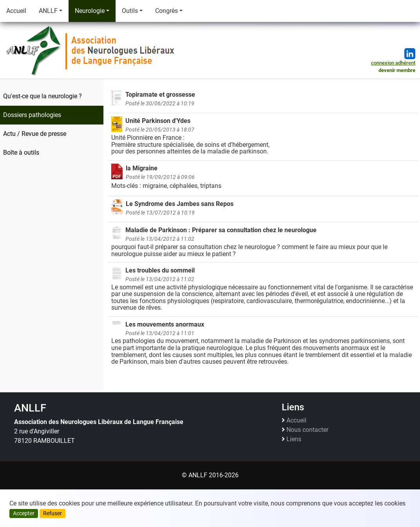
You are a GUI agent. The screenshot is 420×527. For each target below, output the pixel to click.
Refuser (52, 513)
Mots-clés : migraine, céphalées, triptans (263, 177)
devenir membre (397, 70)
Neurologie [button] (90, 11)
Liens (294, 439)
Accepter (24, 513)
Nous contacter (307, 430)
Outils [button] (130, 11)
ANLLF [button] (48, 11)
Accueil (16, 11)
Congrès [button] (167, 11)
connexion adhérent (393, 63)
